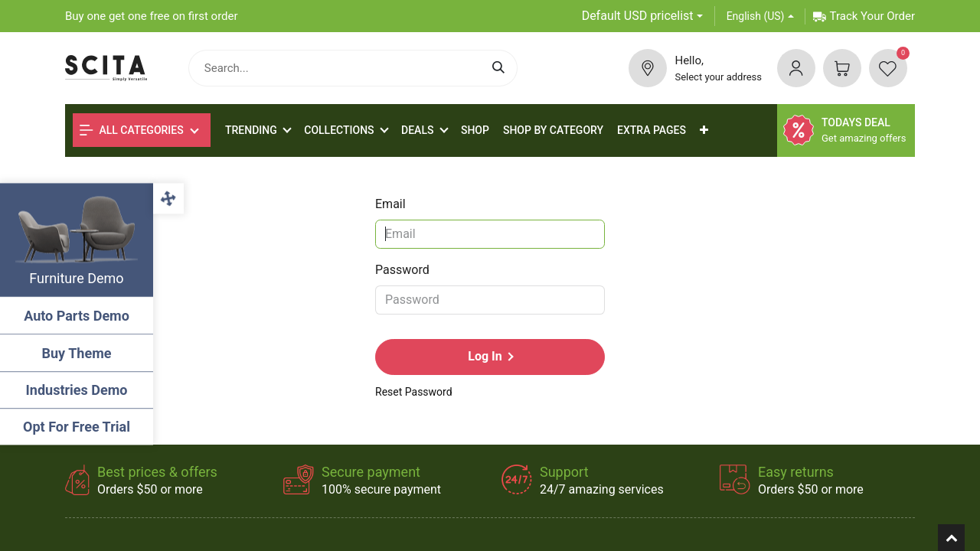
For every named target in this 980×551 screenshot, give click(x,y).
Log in (485, 356)
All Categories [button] (132, 130)
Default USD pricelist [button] (638, 16)
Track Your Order (864, 16)
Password (402, 270)
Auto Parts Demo (77, 316)
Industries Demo (77, 390)
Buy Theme (77, 353)
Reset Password (414, 392)
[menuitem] (475, 130)
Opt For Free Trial (77, 427)
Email (390, 204)
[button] (704, 130)
